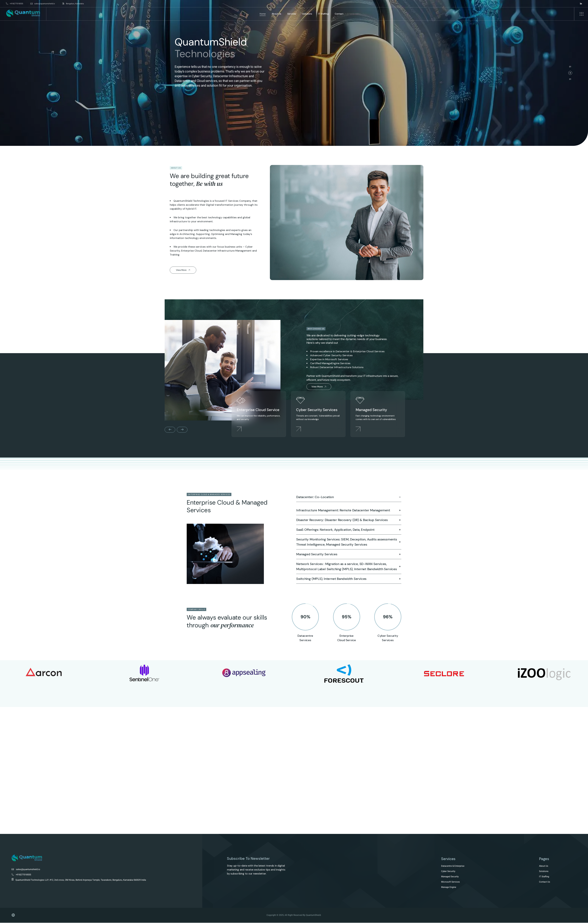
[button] (570, 73)
